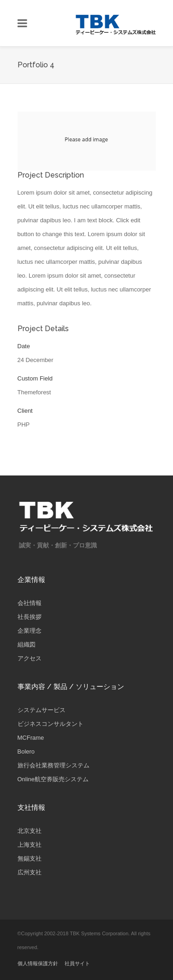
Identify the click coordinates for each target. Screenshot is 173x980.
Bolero (26, 751)
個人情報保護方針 (38, 963)
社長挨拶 (30, 617)
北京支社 (30, 831)
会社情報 (30, 603)
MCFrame (31, 738)
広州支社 (30, 872)
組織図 (27, 644)
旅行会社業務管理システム (54, 765)
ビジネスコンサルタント (51, 724)
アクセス (30, 658)
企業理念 (30, 631)
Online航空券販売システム (53, 779)
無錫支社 (30, 858)
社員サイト (77, 963)
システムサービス (42, 710)
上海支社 (30, 845)
